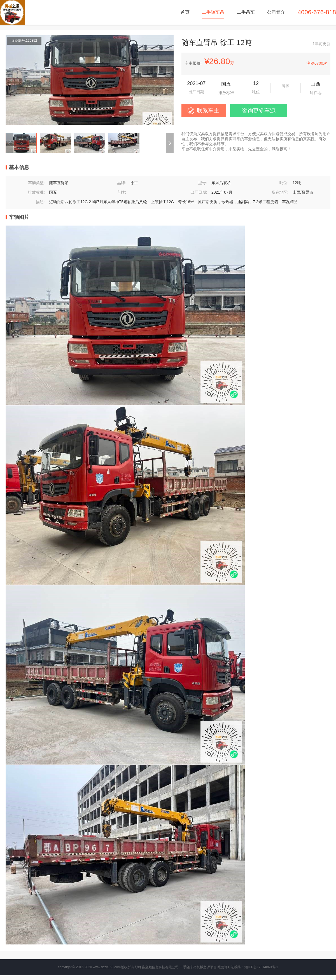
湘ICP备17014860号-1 (261, 967)
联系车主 (208, 111)
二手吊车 (246, 12)
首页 (185, 12)
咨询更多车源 (259, 111)
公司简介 (276, 12)
